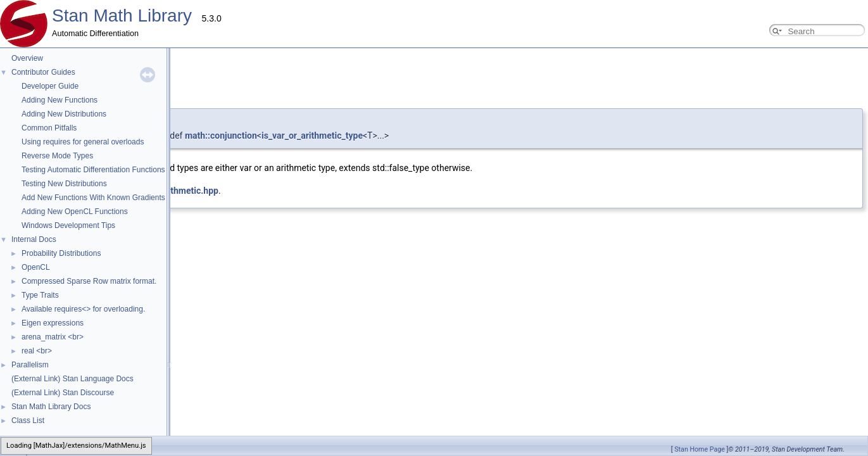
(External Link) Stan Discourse (63, 393)
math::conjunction (221, 136)
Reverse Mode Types (57, 156)
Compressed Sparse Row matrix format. (89, 281)
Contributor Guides (43, 72)
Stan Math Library (122, 16)
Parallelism (30, 365)
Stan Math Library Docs (51, 407)
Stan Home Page (700, 449)
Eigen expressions (53, 323)
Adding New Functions (60, 100)
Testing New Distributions (64, 184)
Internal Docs (34, 239)
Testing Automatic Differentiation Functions (93, 170)
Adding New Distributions (64, 114)
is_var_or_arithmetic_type (312, 136)
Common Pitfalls (49, 128)
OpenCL (36, 267)
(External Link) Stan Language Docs (72, 379)
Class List (28, 421)
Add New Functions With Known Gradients (93, 198)
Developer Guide (50, 86)
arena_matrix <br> (53, 337)
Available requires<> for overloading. (83, 309)
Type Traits (40, 295)
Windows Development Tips (68, 225)
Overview (27, 58)
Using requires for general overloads (83, 142)
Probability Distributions (61, 253)
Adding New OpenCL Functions (75, 212)
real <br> (37, 351)
